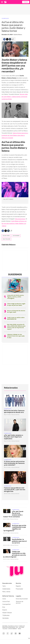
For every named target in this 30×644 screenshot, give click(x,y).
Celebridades (5, 18)
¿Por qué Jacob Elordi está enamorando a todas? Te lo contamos (13, 514)
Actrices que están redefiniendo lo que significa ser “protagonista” (15, 528)
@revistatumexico (20, 219)
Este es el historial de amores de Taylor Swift (16, 311)
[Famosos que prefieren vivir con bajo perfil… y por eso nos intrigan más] (15, 477)
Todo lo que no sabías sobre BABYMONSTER (16, 318)
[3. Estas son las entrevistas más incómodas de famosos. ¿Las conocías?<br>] (15, 451)
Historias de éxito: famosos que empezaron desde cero (14, 411)
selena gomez (6, 236)
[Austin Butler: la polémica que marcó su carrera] (7, 539)
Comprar (26, 2)
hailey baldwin (6, 239)
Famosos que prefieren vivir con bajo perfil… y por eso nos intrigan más (15, 490)
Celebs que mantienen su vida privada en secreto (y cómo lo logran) (15, 554)
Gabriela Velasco (18, 35)
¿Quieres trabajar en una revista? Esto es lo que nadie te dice (16, 336)
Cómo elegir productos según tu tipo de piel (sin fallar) (16, 304)
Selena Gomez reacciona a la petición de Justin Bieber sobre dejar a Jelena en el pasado (15, 135)
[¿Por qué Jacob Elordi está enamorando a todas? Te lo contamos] (7, 511)
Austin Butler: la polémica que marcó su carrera (19, 541)
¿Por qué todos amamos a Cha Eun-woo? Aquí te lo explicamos (13, 437)
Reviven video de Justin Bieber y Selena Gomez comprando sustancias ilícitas (15, 97)
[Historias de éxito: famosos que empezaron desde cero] (15, 400)
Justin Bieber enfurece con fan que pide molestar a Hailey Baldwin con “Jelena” (14, 224)
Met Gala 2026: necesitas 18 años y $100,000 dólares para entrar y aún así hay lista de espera (16, 327)
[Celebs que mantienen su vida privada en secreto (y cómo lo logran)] (7, 551)
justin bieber (16, 236)
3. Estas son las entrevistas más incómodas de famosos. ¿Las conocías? (14, 463)
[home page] (5, 2)
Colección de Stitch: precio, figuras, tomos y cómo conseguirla (16, 297)
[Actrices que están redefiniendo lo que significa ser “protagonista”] (7, 525)
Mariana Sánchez (15, 415)
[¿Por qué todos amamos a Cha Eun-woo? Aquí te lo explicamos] (15, 425)
